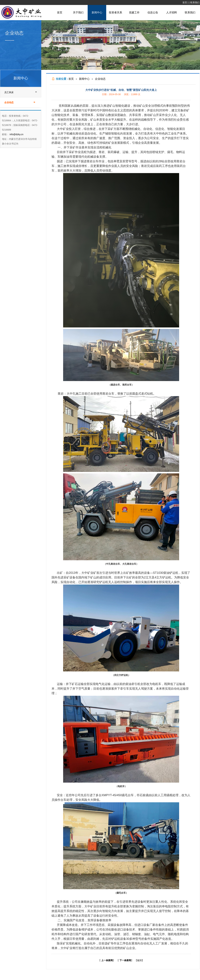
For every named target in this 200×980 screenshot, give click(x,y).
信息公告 (153, 12)
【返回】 (139, 960)
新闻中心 (97, 12)
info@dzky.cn (16, 134)
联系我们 (195, 2)
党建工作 (134, 12)
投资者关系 (115, 12)
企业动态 (100, 79)
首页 (185, 2)
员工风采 (9, 92)
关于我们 (78, 12)
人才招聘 (171, 12)
